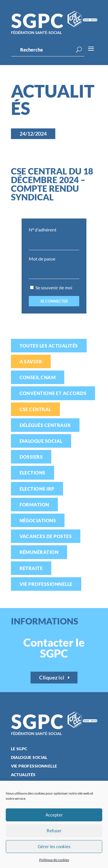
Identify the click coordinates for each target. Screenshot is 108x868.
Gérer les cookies (54, 846)
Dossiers (31, 457)
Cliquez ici (52, 677)
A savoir (31, 361)
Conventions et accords (53, 393)
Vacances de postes (46, 536)
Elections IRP (37, 489)
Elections (33, 473)
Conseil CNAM (38, 377)
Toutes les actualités (49, 346)
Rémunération (39, 552)
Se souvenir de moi (51, 287)
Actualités (23, 775)
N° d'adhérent (43, 230)
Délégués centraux (45, 425)
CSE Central (35, 409)
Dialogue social (41, 441)
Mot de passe (42, 259)
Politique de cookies (54, 860)
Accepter (54, 815)
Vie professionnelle (46, 584)
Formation (34, 505)
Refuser (54, 831)
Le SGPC (19, 749)
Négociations (38, 520)
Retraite (31, 568)
